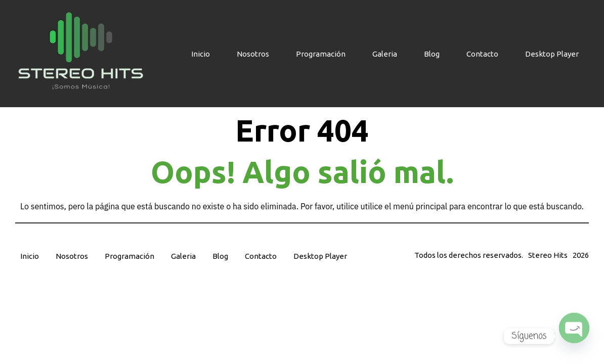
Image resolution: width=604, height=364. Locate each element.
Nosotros (253, 54)
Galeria (385, 54)
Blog (432, 54)
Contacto (482, 54)
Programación (321, 54)
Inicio (201, 54)
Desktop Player (552, 54)
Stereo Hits (548, 255)
